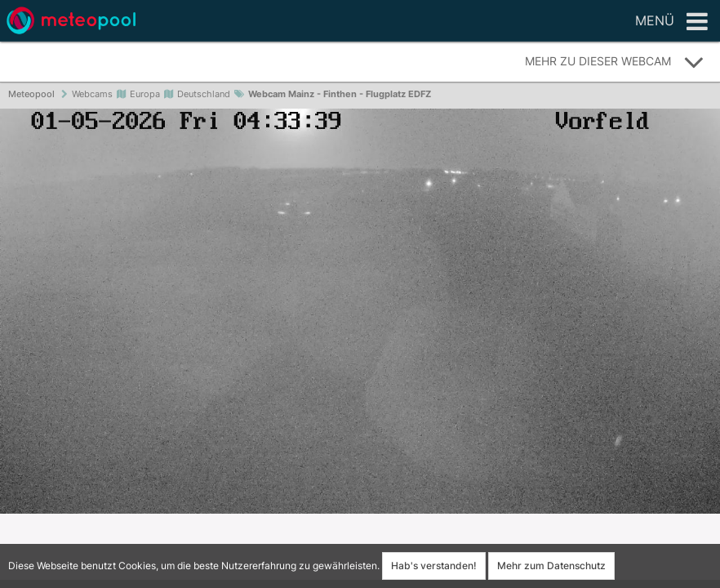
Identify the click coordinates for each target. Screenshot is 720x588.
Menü (671, 22)
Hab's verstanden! (434, 566)
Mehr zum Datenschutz (551, 566)
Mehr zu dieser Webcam (615, 62)
